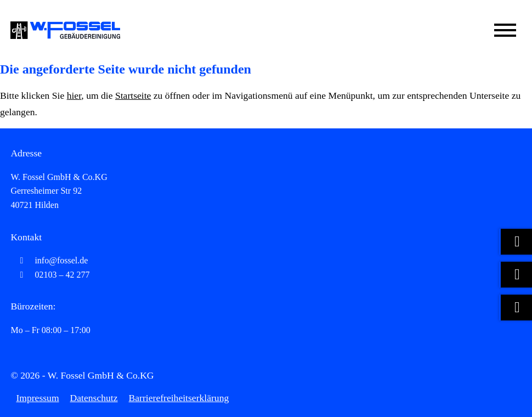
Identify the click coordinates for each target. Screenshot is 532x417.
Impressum (37, 398)
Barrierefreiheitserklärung (179, 398)
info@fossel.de (49, 260)
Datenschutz (94, 398)
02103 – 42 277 (50, 275)
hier (74, 95)
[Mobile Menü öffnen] (505, 30)
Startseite (133, 95)
